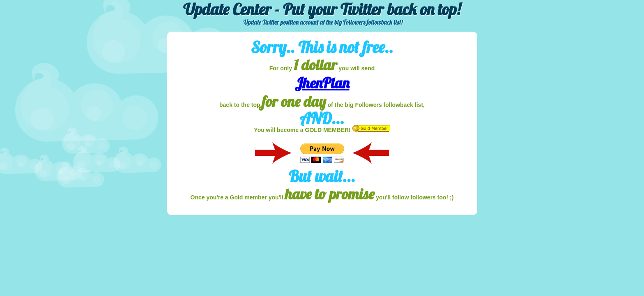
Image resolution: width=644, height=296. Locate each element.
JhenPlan (322, 83)
